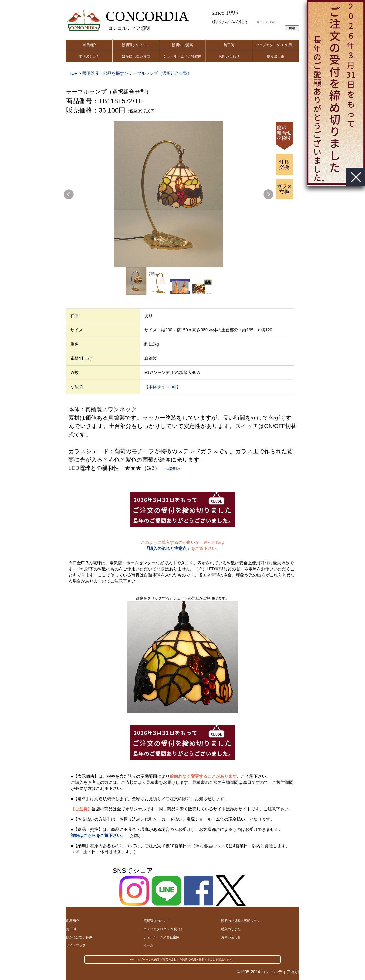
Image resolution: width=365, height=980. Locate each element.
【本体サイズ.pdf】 (162, 387)
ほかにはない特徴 (136, 56)
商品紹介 (89, 45)
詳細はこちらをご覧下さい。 (98, 836)
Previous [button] (69, 194)
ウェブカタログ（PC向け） (164, 929)
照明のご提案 (182, 45)
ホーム (149, 945)
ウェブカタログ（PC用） (275, 45)
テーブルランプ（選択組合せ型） (160, 73)
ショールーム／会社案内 (182, 56)
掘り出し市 (275, 56)
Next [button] (268, 194)
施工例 (229, 45)
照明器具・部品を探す (103, 73)
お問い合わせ (229, 56)
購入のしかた (89, 56)
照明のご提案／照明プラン (241, 921)
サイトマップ (76, 945)
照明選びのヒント (136, 45)
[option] (169, 194)
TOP (73, 73)
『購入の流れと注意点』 (168, 548)
